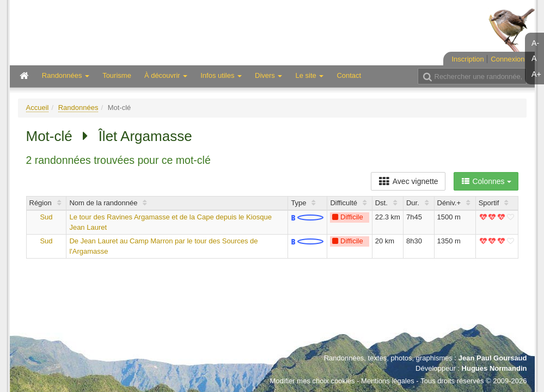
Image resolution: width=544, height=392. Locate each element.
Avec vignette (408, 181)
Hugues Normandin (494, 368)
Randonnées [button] (66, 75)
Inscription (467, 59)
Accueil (38, 108)
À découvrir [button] (166, 75)
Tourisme (117, 75)
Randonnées (78, 108)
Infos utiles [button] (221, 75)
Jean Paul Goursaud (493, 358)
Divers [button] (268, 75)
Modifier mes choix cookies (312, 381)
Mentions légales (388, 381)
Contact (349, 75)
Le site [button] (309, 75)
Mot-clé (49, 136)
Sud (46, 217)
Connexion (508, 59)
